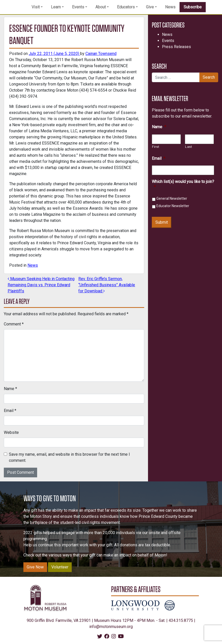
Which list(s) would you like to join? (183, 184)
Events (78, 7)
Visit (36, 7)
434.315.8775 (181, 620)
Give (150, 7)
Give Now (35, 567)
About (101, 7)
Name (10, 389)
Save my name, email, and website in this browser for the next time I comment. (69, 457)
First (156, 147)
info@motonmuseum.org (111, 627)
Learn (56, 7)
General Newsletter (172, 198)
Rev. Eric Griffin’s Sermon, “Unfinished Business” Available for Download (107, 285)
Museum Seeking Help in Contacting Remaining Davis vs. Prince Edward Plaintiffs (41, 285)
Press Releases (176, 47)
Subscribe (193, 7)
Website (11, 432)
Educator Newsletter (173, 206)
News (170, 7)
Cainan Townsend (101, 54)
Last (189, 147)
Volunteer (60, 567)
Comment (14, 324)
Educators (126, 7)
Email (10, 411)
